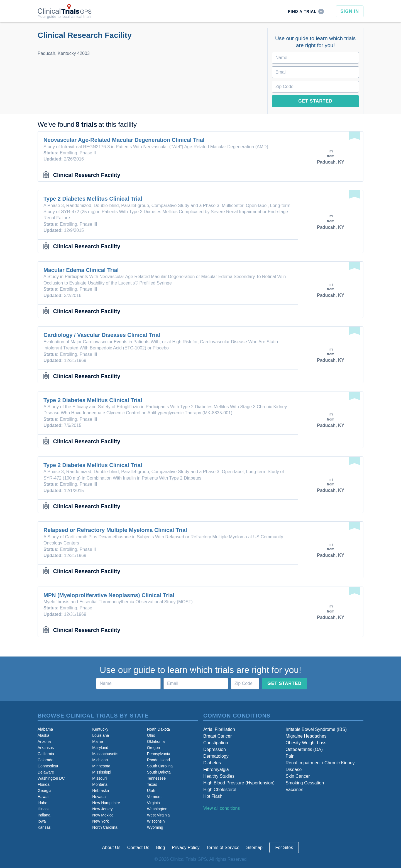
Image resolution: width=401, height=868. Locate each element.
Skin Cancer (298, 776)
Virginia (153, 803)
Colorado (46, 760)
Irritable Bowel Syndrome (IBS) (316, 729)
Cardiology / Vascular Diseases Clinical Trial (102, 335)
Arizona (44, 741)
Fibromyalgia (216, 769)
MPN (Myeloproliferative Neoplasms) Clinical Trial (109, 595)
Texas (152, 784)
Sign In (350, 11)
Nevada (99, 797)
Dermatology (216, 756)
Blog (160, 848)
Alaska (43, 735)
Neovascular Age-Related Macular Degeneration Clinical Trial (124, 140)
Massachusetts (105, 754)
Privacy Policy (186, 848)
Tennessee (157, 778)
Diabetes (212, 763)
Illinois (43, 809)
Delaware (46, 772)
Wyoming (155, 827)
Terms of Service (223, 848)
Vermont (154, 797)
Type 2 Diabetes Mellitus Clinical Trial (93, 199)
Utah (151, 791)
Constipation (216, 743)
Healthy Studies (219, 776)
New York (100, 821)
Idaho (42, 803)
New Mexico (103, 815)
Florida (44, 784)
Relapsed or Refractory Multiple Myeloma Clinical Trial (115, 530)
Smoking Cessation (305, 783)
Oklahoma (156, 741)
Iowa (42, 821)
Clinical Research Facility (87, 175)
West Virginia (158, 815)
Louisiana (101, 735)
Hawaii (43, 797)
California (46, 754)
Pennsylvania (159, 754)
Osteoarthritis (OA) (304, 749)
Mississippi (102, 772)
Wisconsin (156, 821)
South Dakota (159, 772)
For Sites (284, 848)
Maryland (100, 748)
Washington (157, 809)
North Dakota (158, 729)
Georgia (45, 791)
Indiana (44, 815)
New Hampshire (106, 803)
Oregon (154, 748)
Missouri (99, 778)
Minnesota (101, 766)
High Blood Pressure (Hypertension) (239, 783)
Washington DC (51, 778)
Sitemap (254, 848)
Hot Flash (213, 796)
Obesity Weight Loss (306, 743)
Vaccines (295, 790)
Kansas (44, 827)
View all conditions (222, 808)
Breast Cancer (217, 736)
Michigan (100, 760)
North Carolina (105, 827)
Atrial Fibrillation (219, 729)
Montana (100, 784)
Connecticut (48, 766)
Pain (290, 756)
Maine (97, 741)
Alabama (45, 729)
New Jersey (102, 809)
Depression (215, 749)
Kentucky (100, 729)
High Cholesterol (220, 790)
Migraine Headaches (306, 736)
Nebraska (101, 791)
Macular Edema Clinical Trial (81, 270)
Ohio (151, 735)
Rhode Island (159, 760)
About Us (111, 848)
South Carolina (160, 766)
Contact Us (138, 848)
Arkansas (46, 748)
